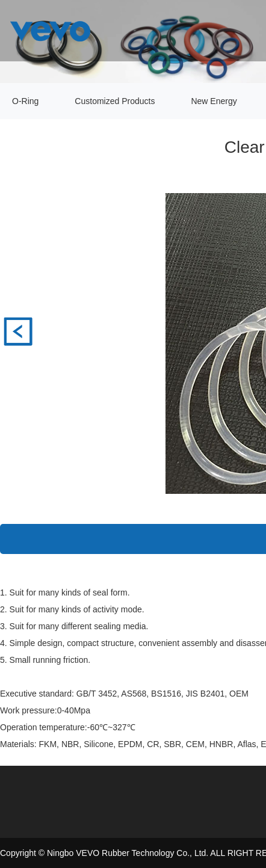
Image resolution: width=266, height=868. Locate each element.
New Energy (214, 101)
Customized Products (115, 101)
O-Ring (25, 101)
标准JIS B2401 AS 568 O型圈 (18, 331)
